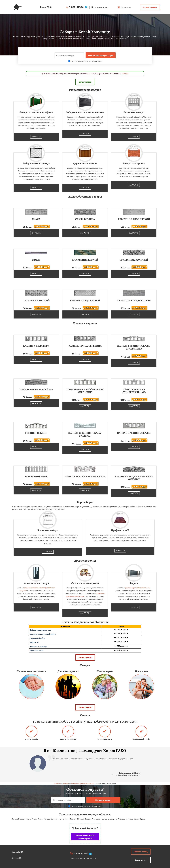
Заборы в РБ (16, 858)
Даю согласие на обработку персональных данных (85, 61)
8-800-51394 (76, 7)
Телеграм (125, 74)
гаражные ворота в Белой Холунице (137, 588)
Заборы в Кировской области (82, 783)
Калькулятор (124, 7)
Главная (58, 783)
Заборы (66, 783)
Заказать (36, 137)
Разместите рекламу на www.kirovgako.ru (85, 837)
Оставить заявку (150, 7)
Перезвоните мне (100, 7)
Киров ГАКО (17, 852)
